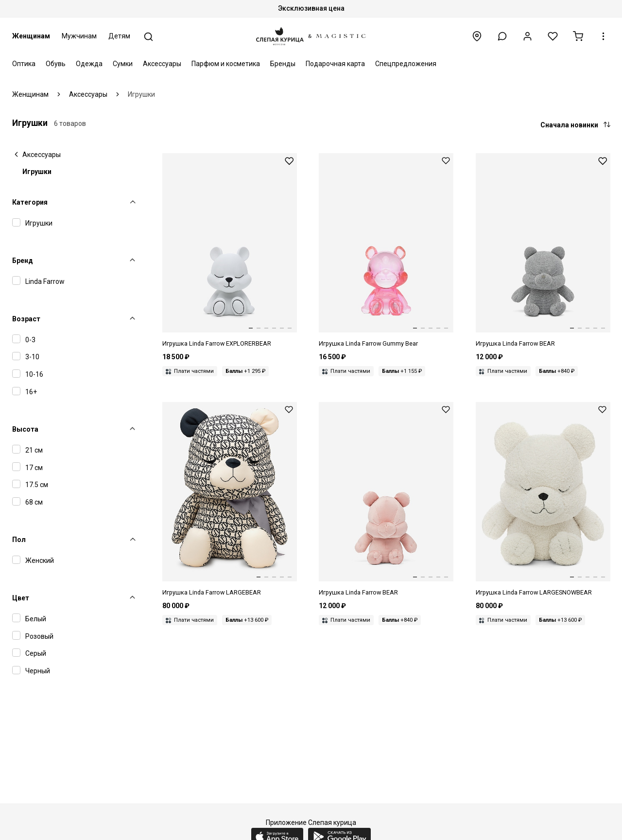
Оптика (24, 64)
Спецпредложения (406, 64)
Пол (19, 540)
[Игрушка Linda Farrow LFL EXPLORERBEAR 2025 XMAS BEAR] (230, 251)
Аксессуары (162, 64)
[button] (502, 36)
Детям (119, 36)
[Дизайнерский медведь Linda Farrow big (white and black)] (230, 500)
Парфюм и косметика (226, 64)
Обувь (56, 64)
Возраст (26, 319)
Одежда (89, 64)
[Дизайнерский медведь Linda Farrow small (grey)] (543, 251)
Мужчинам (79, 36)
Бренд (23, 261)
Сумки (123, 64)
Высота (25, 429)
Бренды (283, 64)
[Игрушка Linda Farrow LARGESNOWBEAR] (543, 500)
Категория (30, 202)
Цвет (21, 598)
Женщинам (31, 36)
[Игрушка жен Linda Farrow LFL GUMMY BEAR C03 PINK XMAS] (386, 251)
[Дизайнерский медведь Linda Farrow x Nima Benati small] (386, 500)
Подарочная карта (335, 64)
